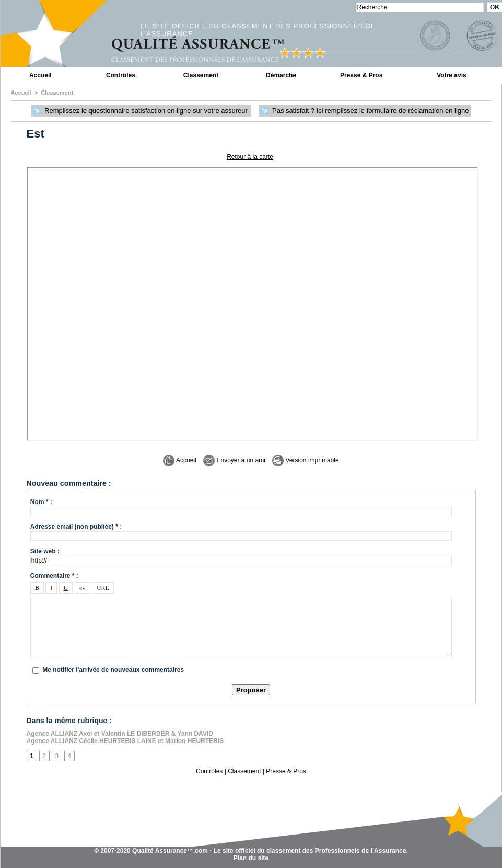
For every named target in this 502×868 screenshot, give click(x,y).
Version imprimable (305, 460)
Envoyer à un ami (234, 460)
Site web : (45, 551)
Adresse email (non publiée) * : (76, 527)
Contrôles (121, 75)
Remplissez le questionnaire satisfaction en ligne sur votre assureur (141, 111)
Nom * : (41, 502)
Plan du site (251, 858)
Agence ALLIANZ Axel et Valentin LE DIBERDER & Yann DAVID (120, 734)
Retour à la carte (250, 157)
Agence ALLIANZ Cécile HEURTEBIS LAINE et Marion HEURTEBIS (125, 741)
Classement (201, 75)
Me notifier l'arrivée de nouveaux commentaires (113, 670)
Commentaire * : (54, 576)
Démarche (281, 75)
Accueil (40, 75)
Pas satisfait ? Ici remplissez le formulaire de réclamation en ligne (365, 111)
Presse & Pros (361, 75)
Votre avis (451, 75)
